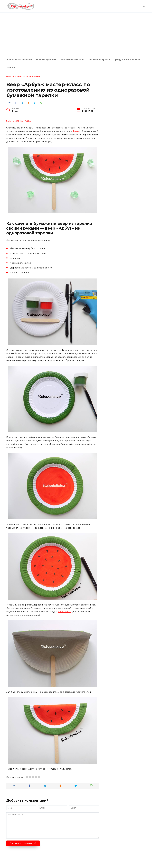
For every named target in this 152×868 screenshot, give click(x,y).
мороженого (65, 612)
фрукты (77, 131)
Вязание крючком (46, 60)
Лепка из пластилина (72, 60)
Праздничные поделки (127, 60)
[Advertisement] (76, 34)
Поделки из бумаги (99, 60)
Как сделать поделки (19, 60)
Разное (11, 68)
